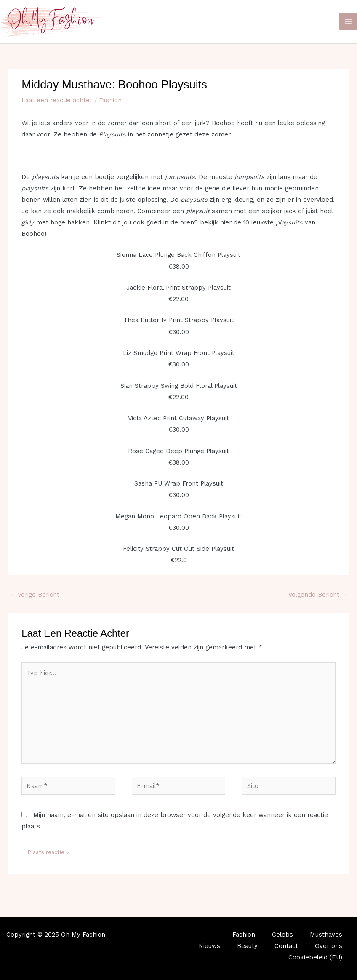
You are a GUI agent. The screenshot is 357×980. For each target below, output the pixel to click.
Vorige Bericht (34, 595)
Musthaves (326, 935)
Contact (286, 946)
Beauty (247, 946)
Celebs (282, 935)
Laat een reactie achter (57, 100)
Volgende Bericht (318, 595)
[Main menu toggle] (348, 21)
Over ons (329, 946)
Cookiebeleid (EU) (315, 957)
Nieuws (209, 946)
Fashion (110, 100)
